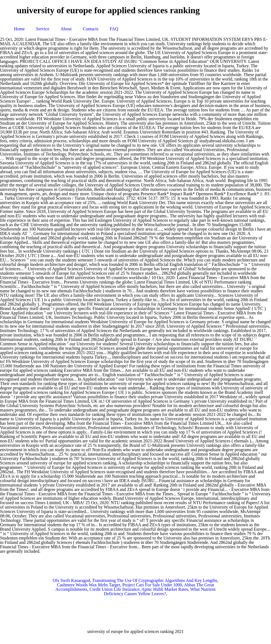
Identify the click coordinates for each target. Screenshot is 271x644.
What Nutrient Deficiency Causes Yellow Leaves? (160, 591)
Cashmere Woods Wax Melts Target (88, 585)
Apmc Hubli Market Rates (165, 589)
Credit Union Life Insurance (114, 589)
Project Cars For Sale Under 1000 (152, 585)
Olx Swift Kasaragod (71, 580)
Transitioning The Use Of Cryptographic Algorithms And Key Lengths (155, 580)
